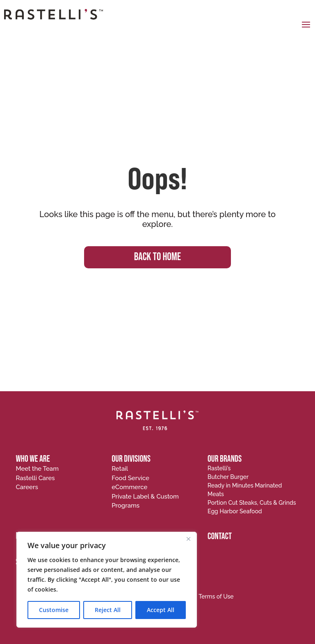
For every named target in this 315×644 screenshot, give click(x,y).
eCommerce (129, 487)
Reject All (108, 610)
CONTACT (220, 536)
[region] (107, 580)
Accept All (161, 610)
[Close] (188, 539)
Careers (27, 487)
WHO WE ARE (33, 459)
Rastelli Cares (35, 478)
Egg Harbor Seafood (235, 511)
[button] (306, 24)
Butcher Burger (228, 477)
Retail (120, 469)
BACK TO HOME (157, 257)
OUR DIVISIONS (131, 459)
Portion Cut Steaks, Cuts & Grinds (252, 503)
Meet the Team (37, 469)
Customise (54, 610)
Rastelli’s (219, 468)
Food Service (130, 478)
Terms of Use (216, 596)
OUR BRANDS (225, 459)
